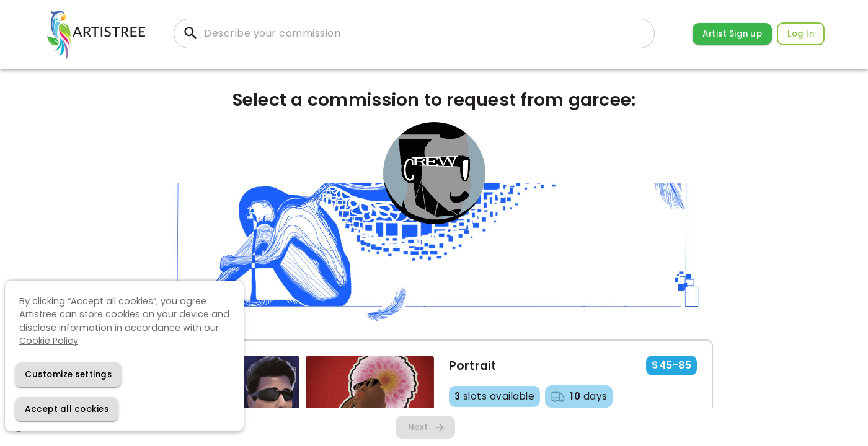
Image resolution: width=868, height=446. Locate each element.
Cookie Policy (49, 341)
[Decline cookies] (68, 374)
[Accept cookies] (67, 409)
